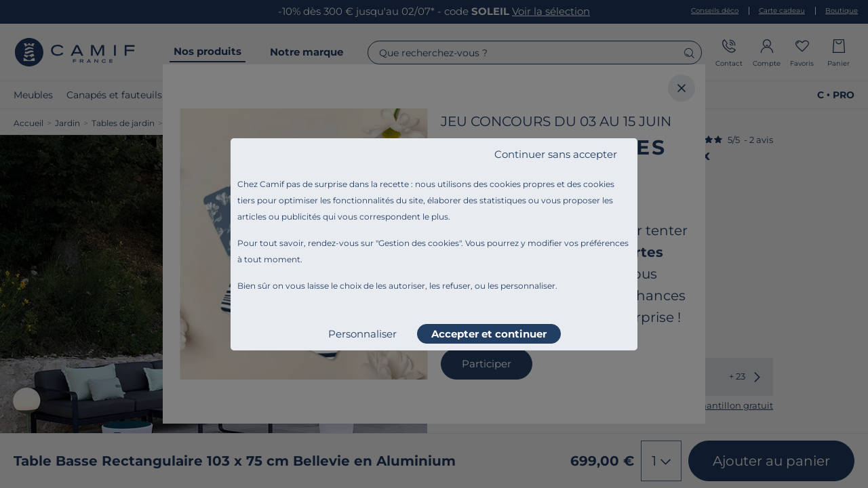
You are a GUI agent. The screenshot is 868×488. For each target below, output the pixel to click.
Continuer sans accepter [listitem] (556, 154)
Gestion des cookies (419, 243)
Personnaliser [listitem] (362, 334)
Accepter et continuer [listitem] (489, 334)
